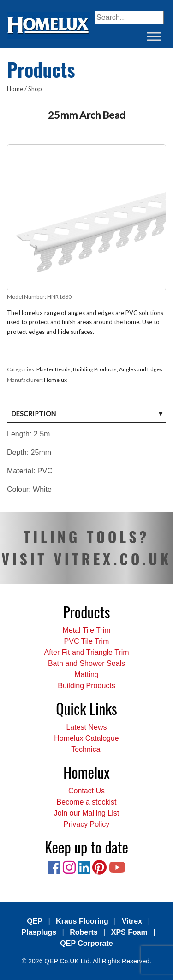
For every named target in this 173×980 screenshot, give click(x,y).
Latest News (86, 727)
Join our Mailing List (86, 813)
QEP (35, 921)
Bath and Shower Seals (86, 663)
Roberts (84, 932)
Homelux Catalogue (86, 738)
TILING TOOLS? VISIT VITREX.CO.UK (86, 547)
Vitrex (132, 921)
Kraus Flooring (82, 921)
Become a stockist (87, 802)
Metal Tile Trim (86, 630)
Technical (86, 749)
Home (15, 89)
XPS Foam (129, 932)
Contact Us (86, 791)
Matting (86, 675)
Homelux (55, 380)
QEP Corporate (86, 943)
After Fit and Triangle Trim (86, 652)
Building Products (86, 686)
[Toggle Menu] (154, 36)
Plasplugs (39, 932)
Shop (35, 89)
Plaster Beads (54, 369)
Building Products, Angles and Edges (118, 369)
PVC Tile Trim (87, 641)
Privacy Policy (87, 824)
